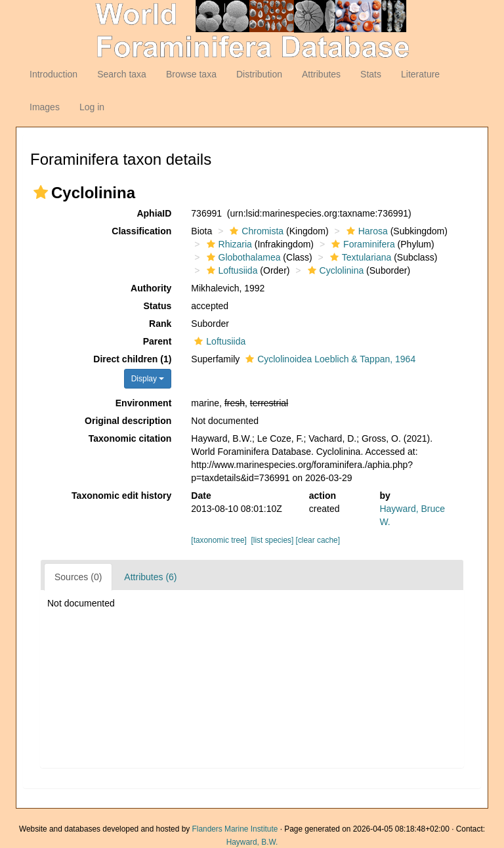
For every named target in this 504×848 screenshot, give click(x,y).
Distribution (259, 74)
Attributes (321, 74)
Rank (160, 324)
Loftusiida (231, 270)
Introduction (53, 74)
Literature (420, 74)
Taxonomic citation (130, 438)
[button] (41, 192)
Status (158, 306)
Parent (157, 341)
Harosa (366, 231)
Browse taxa (191, 74)
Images (45, 107)
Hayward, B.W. (252, 842)
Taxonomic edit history (121, 496)
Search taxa (122, 74)
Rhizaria (228, 244)
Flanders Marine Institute (235, 829)
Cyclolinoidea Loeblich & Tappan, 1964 (329, 359)
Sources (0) (78, 577)
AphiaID (154, 213)
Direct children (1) (132, 359)
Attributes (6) (150, 577)
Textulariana (359, 257)
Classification (141, 231)
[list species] (273, 540)
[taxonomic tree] (219, 540)
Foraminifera (362, 244)
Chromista (255, 231)
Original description (128, 421)
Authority (151, 288)
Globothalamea (242, 257)
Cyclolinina (334, 270)
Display (148, 379)
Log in (92, 107)
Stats (371, 74)
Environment (144, 403)
